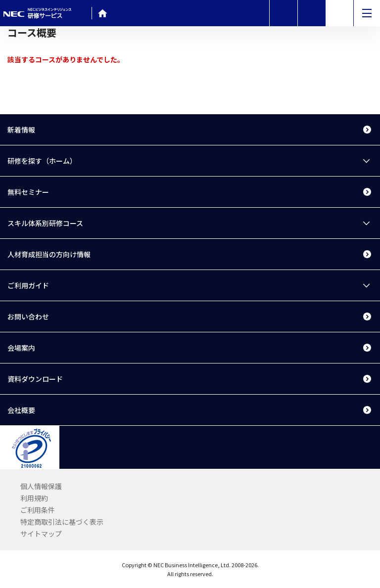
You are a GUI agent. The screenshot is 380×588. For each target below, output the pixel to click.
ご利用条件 (38, 510)
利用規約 (34, 498)
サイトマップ (41, 534)
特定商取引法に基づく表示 (62, 522)
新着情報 (21, 130)
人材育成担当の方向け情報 (49, 254)
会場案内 (21, 348)
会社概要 (21, 410)
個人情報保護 (41, 486)
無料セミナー (28, 192)
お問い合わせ (28, 317)
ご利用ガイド (28, 285)
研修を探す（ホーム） (42, 161)
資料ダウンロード (35, 379)
